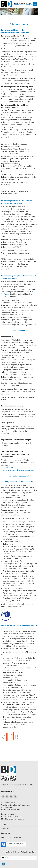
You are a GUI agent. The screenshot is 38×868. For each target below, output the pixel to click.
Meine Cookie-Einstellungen (11, 837)
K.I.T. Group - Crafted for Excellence (23, 852)
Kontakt (4, 824)
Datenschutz (6, 833)
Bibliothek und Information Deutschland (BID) (17, 785)
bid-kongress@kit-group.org (14, 819)
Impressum (5, 829)
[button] (4, 864)
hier (34, 443)
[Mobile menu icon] (35, 4)
